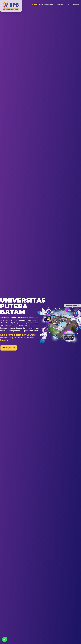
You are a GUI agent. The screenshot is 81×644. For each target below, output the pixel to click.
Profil (41, 4)
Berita (69, 4)
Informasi (60, 4)
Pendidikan (49, 4)
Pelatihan (77, 4)
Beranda (34, 4)
